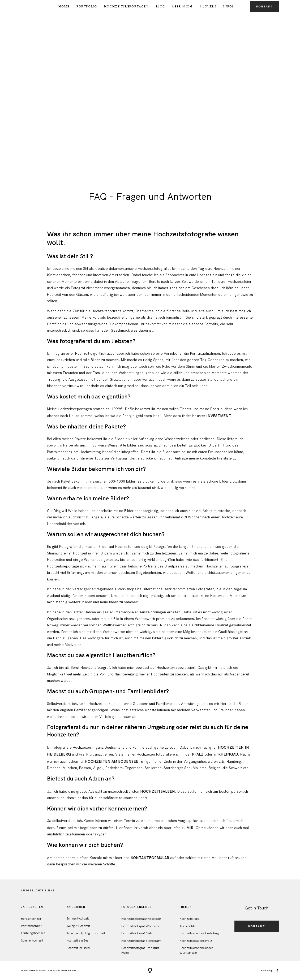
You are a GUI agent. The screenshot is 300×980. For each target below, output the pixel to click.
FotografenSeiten (137, 907)
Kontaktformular (150, 858)
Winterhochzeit (31, 926)
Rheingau (228, 754)
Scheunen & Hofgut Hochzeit (86, 933)
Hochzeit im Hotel (78, 948)
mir (190, 828)
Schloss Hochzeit (78, 918)
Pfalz (198, 754)
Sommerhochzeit (32, 940)
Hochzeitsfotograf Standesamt (141, 941)
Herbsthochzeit (31, 919)
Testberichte (187, 926)
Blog (160, 6)
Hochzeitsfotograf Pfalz (137, 933)
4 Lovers (208, 6)
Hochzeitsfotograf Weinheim (140, 926)
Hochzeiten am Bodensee (112, 761)
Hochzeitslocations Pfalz (196, 941)
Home (64, 6)
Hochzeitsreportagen (126, 6)
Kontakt (265, 6)
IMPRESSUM (53, 970)
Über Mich (182, 6)
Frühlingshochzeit (33, 933)
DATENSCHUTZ (70, 970)
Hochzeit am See (77, 940)
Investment (218, 416)
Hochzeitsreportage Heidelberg (141, 919)
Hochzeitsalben (158, 791)
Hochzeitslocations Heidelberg (199, 933)
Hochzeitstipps (189, 919)
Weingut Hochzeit (78, 926)
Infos (229, 6)
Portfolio (87, 6)
